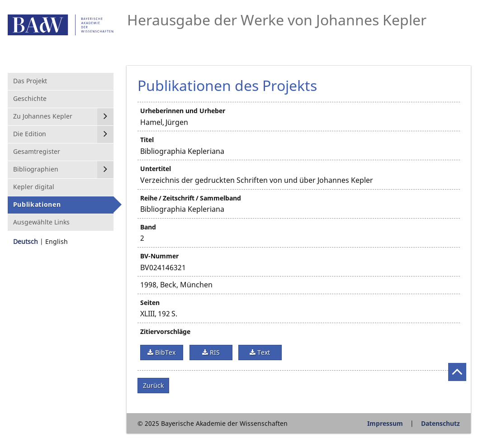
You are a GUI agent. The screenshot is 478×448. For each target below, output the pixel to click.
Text (263, 352)
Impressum (385, 423)
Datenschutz (440, 423)
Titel (147, 140)
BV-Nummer (159, 256)
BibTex (164, 352)
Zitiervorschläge (165, 331)
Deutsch (26, 241)
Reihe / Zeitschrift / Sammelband (191, 198)
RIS (214, 352)
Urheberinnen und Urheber (183, 111)
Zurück (153, 385)
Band (148, 227)
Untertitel (156, 169)
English (57, 241)
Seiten (150, 303)
